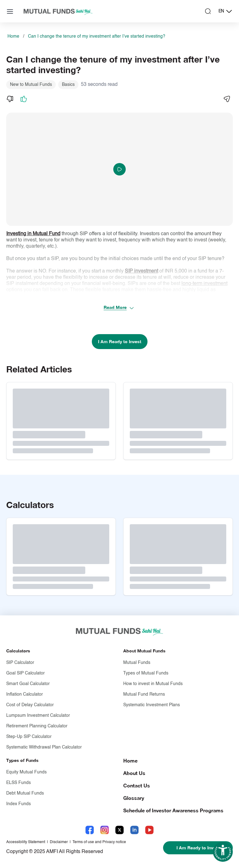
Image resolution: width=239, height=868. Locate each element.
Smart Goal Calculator (28, 684)
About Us (134, 773)
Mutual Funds (137, 663)
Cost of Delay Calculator (30, 705)
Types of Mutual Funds (146, 673)
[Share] (227, 99)
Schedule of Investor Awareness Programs (173, 810)
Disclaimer (59, 842)
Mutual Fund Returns (144, 694)
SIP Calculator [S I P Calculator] (20, 663)
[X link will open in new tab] (119, 830)
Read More (119, 308)
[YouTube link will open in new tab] (149, 830)
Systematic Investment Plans (152, 705)
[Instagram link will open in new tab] (105, 830)
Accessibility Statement (26, 842)
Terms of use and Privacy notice (99, 842)
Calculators (18, 651)
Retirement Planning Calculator (37, 726)
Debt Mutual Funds (25, 793)
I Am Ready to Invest (120, 341)
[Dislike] (10, 99)
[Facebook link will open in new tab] (90, 830)
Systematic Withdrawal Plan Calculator (44, 747)
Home (13, 36)
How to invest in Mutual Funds (153, 684)
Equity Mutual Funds (26, 772)
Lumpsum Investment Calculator (38, 716)
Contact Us (137, 785)
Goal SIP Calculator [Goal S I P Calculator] (26, 673)
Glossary (134, 798)
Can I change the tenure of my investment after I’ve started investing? (97, 36)
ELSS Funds (19, 783)
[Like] (24, 99)
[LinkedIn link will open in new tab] (134, 830)
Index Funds (19, 804)
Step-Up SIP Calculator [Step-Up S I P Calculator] (29, 737)
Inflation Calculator (25, 694)
